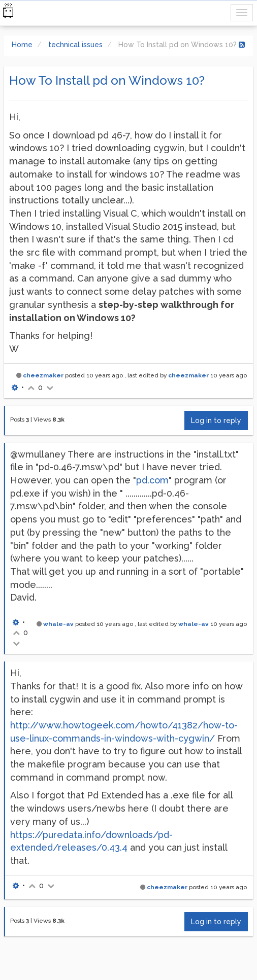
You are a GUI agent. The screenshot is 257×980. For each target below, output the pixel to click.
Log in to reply (216, 421)
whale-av (58, 624)
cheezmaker (43, 375)
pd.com (152, 480)
